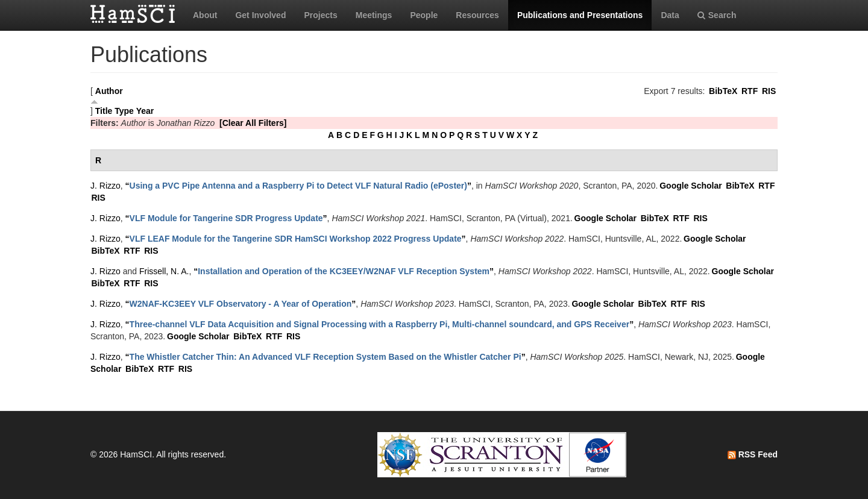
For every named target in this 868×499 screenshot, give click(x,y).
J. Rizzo (105, 186)
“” (298, 186)
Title (104, 111)
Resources (477, 15)
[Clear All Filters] (253, 123)
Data (670, 15)
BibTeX (723, 91)
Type (124, 111)
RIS (769, 91)
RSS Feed (753, 454)
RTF (750, 91)
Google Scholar (690, 186)
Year (145, 111)
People (424, 15)
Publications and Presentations (580, 15)
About (205, 15)
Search (717, 15)
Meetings (374, 15)
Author (109, 91)
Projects (320, 15)
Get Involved (260, 15)
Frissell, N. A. (164, 271)
